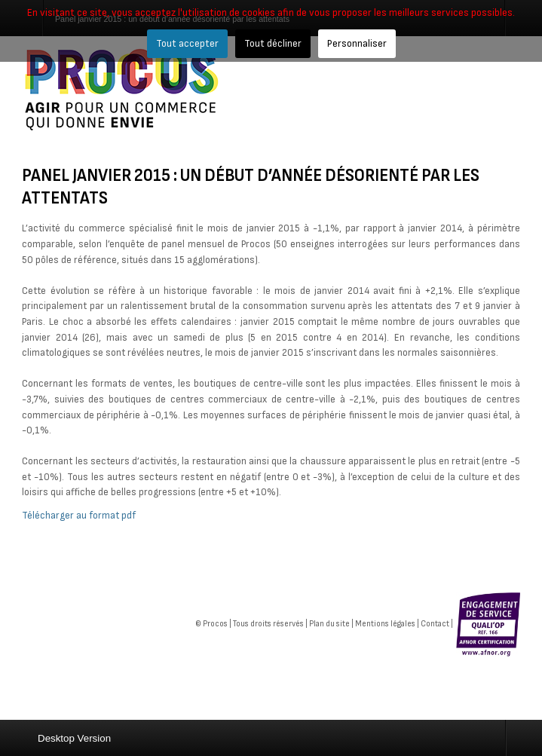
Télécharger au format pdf (79, 516)
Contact (435, 624)
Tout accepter (187, 43)
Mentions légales (385, 624)
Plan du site (329, 624)
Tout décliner (273, 43)
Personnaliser (357, 43)
